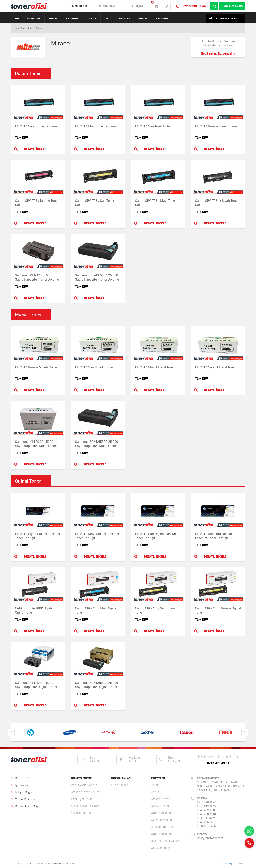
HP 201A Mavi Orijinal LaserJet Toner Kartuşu (97, 536)
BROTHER (72, 18)
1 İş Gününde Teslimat (85, 806)
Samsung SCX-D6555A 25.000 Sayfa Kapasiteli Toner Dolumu (97, 277)
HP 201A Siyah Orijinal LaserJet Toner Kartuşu (38, 536)
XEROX (53, 18)
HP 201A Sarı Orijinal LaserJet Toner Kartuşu (156, 536)
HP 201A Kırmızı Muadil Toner (36, 367)
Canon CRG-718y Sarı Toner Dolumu (95, 203)
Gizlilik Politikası (23, 799)
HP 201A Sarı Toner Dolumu (155, 126)
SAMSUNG (34, 18)
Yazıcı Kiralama (81, 813)
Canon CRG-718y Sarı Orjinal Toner (155, 610)
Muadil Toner (119, 785)
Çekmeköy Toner (162, 820)
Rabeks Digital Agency (232, 864)
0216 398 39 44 (218, 763)
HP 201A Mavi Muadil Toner (155, 367)
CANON (92, 18)
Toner (155, 785)
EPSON (143, 18)
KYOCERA (162, 18)
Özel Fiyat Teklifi (82, 799)
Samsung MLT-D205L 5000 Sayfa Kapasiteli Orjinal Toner (36, 685)
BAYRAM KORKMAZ (224, 18)
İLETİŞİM (136, 6)
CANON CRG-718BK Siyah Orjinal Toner (33, 610)
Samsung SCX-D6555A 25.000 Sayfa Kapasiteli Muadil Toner (96, 444)
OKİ (107, 18)
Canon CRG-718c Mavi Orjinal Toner (96, 610)
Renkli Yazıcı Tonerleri (85, 785)
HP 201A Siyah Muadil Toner (215, 367)
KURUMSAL (108, 6)
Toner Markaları (23, 28)
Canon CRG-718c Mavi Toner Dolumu (155, 203)
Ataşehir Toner (160, 799)
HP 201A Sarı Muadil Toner (94, 367)
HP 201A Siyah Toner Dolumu (36, 126)
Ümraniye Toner (161, 813)
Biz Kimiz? (19, 778)
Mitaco (40, 28)
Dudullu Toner (160, 806)
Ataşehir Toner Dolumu (86, 792)
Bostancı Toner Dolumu (166, 841)
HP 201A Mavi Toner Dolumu (95, 126)
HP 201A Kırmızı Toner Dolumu (217, 126)
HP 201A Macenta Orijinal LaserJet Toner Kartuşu (213, 536)
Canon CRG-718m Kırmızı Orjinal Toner (218, 610)
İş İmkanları (20, 785)
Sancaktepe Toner (163, 827)
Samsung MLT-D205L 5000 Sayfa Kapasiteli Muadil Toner (36, 444)
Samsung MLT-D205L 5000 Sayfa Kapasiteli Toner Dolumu (37, 277)
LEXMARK (124, 18)
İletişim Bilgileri (23, 792)
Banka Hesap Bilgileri (27, 806)
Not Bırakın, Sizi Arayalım (218, 54)
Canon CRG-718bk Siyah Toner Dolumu (217, 203)
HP (17, 18)
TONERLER (79, 6)
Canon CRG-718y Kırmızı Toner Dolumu (37, 203)
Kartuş (155, 792)
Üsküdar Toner (160, 848)
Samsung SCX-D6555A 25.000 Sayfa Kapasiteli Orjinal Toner (96, 685)
